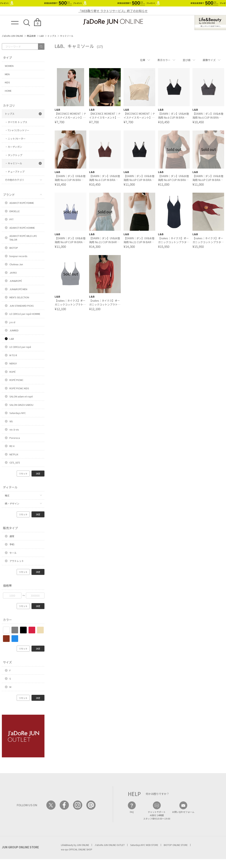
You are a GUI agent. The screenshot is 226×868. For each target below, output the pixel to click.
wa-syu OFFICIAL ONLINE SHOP (77, 849)
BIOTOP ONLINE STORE (176, 845)
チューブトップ (16, 172)
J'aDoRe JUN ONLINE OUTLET (110, 845)
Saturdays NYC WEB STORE (144, 845)
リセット (23, 473)
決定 (38, 473)
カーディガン (15, 147)
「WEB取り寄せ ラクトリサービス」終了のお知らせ (113, 11)
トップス (52, 36)
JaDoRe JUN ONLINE (113, 22)
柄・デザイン (12, 504)
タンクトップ (15, 155)
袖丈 (7, 495)
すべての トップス (18, 122)
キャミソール (15, 163)
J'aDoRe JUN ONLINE (13, 36)
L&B (42, 36)
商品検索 (31, 36)
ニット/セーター (17, 139)
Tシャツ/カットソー (19, 130)
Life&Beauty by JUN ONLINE (75, 845)
